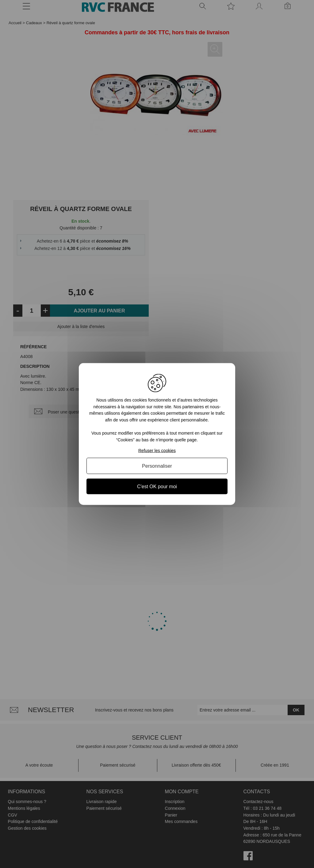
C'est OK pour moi (157, 486)
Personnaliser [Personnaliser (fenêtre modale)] (157, 466)
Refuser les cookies (157, 450)
